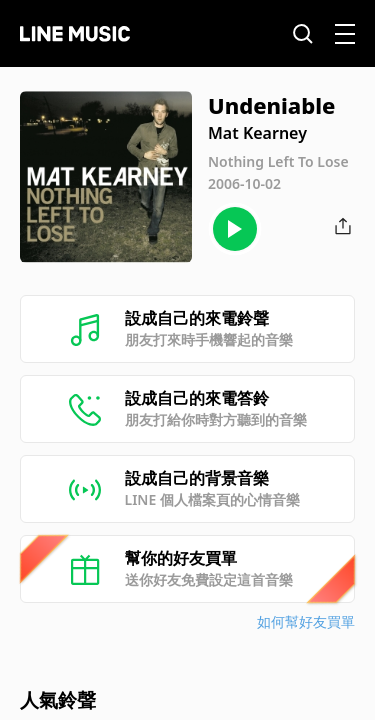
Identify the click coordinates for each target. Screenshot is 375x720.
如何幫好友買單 (306, 621)
